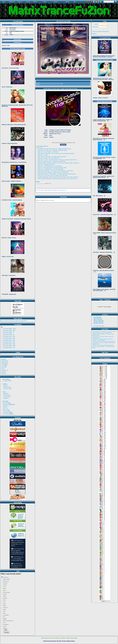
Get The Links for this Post (42, 146)
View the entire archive (99, 326)
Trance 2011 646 (10, 338)
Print (37, 190)
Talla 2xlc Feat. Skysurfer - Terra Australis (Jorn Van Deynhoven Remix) (56, 153)
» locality (3, 372)
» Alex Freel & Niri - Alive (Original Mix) (102, 333)
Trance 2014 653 (10, 344)
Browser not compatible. (18, 160)
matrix (6, 381)
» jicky (2, 369)
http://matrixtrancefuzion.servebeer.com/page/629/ (14, 321)
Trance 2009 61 (9, 334)
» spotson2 (3, 373)
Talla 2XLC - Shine (43, 155)
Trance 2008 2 (9, 333)
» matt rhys (4, 367)
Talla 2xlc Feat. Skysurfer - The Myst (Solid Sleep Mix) (52, 157)
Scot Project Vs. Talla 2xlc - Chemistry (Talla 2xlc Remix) (52, 150)
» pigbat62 (3, 359)
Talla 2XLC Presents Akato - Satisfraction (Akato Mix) (52, 161)
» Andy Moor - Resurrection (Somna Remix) (102, 339)
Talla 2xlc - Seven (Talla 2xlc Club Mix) (48, 152)
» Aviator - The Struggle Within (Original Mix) (103, 345)
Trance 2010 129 (10, 336)
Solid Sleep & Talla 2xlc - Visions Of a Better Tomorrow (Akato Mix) (55, 171)
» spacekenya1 (4, 361)
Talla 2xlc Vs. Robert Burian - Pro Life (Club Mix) (50, 169)
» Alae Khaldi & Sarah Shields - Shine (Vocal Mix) (104, 331)
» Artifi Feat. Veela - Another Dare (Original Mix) (103, 341)
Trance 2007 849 (10, 331)
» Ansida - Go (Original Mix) (99, 340)
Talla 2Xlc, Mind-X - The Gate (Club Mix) (48, 158)
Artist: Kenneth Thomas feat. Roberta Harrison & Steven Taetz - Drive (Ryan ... (58, 179)
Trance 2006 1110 (10, 329)
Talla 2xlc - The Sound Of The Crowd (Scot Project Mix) (52, 168)
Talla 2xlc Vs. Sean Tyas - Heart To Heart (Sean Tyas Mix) (52, 175)
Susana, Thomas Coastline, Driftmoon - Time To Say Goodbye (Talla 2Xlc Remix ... (59, 163)
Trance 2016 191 (10, 348)
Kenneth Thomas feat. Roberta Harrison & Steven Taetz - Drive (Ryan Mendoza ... (58, 177)
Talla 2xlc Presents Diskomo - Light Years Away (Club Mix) (53, 172)
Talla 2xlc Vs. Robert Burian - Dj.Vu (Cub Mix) (50, 166)
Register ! (94, 34)
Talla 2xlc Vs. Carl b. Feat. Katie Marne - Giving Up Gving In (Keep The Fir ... (58, 160)
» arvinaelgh (4, 365)
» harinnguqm (4, 364)
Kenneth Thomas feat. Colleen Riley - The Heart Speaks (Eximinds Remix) (57, 174)
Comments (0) (63, 190)
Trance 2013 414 (10, 342)
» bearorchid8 (4, 362)
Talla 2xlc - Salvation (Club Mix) (46, 164)
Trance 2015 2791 (10, 346)
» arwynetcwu (4, 370)
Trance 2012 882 (10, 340)
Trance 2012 (81, 89)
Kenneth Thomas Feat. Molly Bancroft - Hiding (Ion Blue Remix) (54, 149)
